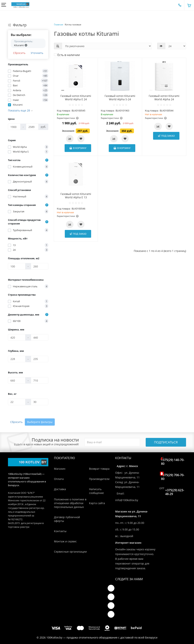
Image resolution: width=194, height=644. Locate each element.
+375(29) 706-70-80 (173, 476)
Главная (59, 25)
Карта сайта (97, 503)
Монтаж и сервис (65, 541)
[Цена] (14, 127)
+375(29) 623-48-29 (175, 492)
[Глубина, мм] (17, 359)
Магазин (60, 469)
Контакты (60, 531)
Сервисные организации (70, 552)
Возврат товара (99, 469)
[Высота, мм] (17, 380)
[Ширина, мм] (17, 337)
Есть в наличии (67, 55)
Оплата (59, 479)
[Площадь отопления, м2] (17, 266)
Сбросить (19, 53)
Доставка (60, 489)
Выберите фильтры (40, 422)
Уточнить (37, 53)
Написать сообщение (96, 491)
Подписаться (166, 442)
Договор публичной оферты (67, 519)
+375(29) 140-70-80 (173, 461)
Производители (99, 479)
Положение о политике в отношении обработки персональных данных (70, 503)
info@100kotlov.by (127, 500)
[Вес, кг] (17, 402)
